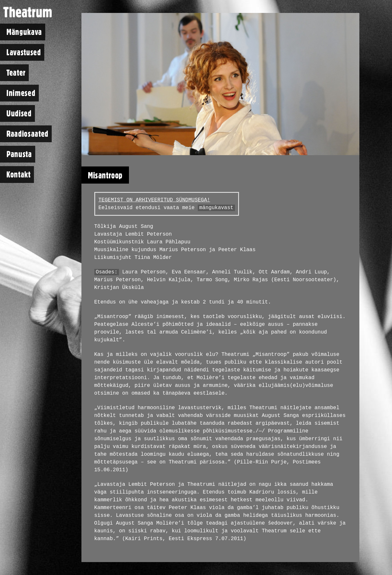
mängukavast (217, 208)
